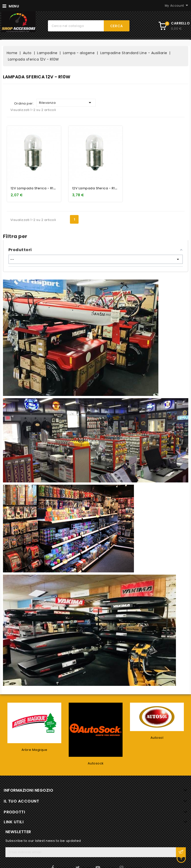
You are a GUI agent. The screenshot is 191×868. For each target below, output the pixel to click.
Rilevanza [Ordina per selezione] (66, 563)
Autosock (96, 763)
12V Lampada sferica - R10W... (36, 649)
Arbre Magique (34, 750)
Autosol (157, 738)
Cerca (117, 26)
